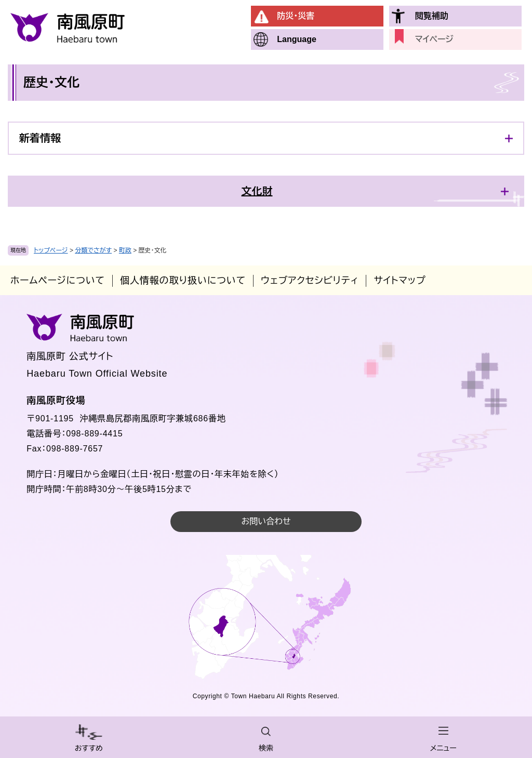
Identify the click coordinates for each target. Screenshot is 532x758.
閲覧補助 (432, 16)
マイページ (434, 39)
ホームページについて (58, 281)
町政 (125, 250)
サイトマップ (400, 281)
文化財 (257, 191)
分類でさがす (93, 250)
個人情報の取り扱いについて (183, 281)
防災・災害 (296, 16)
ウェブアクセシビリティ (310, 281)
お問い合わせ (266, 521)
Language (297, 39)
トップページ (51, 250)
